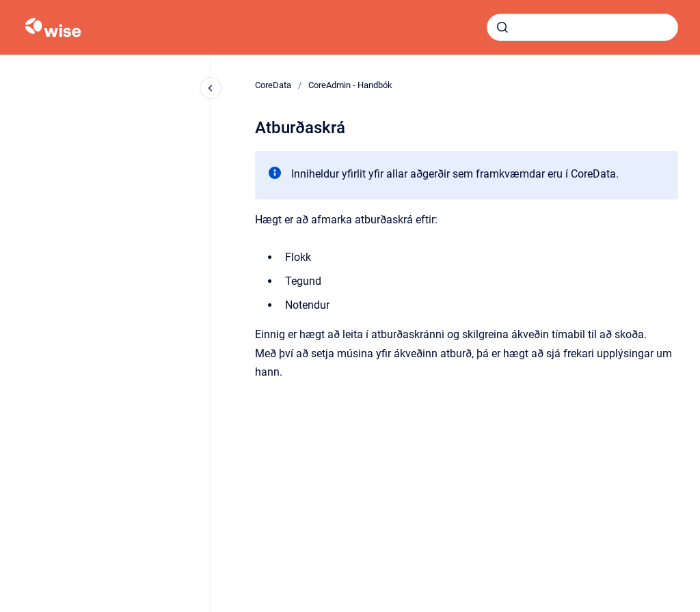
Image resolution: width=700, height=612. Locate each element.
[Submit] (502, 27)
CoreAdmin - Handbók (350, 85)
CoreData (273, 85)
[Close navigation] (211, 88)
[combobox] (582, 27)
